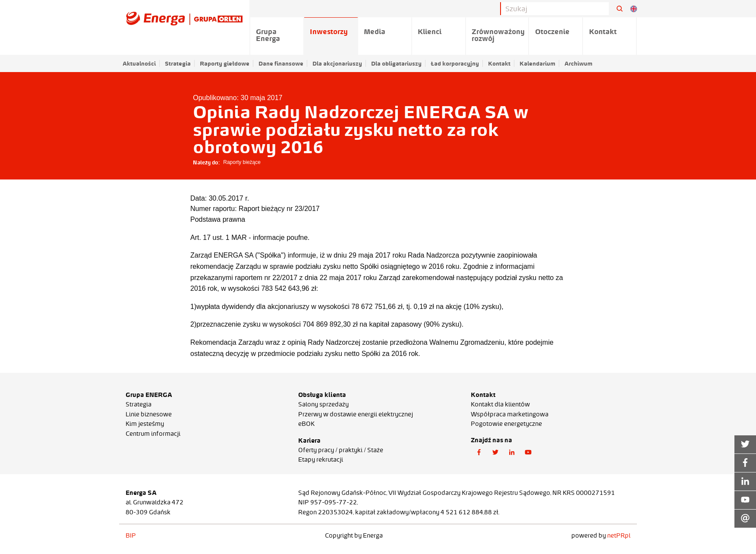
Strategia (178, 63)
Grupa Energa (268, 35)
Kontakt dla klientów (500, 404)
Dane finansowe (281, 63)
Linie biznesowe (149, 414)
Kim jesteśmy (145, 424)
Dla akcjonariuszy (337, 63)
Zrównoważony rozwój (498, 35)
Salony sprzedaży (323, 404)
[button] (479, 453)
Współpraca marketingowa (510, 414)
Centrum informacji (153, 434)
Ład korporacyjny (455, 63)
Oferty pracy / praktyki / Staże (341, 450)
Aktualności (139, 63)
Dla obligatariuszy (396, 63)
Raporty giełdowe (225, 63)
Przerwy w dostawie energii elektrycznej (356, 414)
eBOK (306, 424)
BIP (131, 535)
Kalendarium (537, 63)
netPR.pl (619, 535)
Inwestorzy (329, 31)
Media (375, 31)
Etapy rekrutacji (321, 460)
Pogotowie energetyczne (506, 424)
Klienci (430, 31)
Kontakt (499, 63)
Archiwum (578, 63)
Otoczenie (552, 31)
